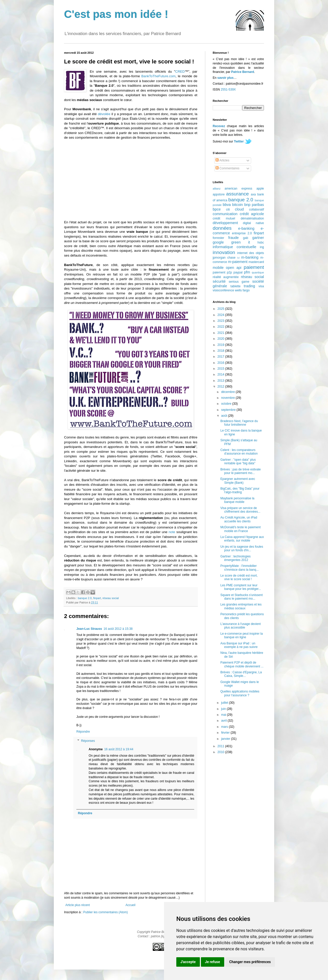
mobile (218, 268)
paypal (238, 272)
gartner (258, 238)
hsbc (261, 243)
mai (224, 715)
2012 (221, 387)
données (222, 228)
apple (260, 189)
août (225, 416)
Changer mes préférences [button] (250, 962)
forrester (218, 238)
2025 (221, 309)
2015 (221, 369)
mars (225, 727)
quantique (258, 272)
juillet (225, 703)
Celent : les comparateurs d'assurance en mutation (239, 452)
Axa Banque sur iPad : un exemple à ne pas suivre (239, 645)
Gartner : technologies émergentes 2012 (235, 558)
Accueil (131, 905)
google (218, 242)
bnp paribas (254, 205)
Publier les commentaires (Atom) (106, 912)
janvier (226, 739)
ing (262, 247)
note (172, 532)
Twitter (239, 141)
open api (234, 268)
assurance (238, 194)
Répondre (83, 732)
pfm (247, 272)
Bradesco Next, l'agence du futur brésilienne (239, 423)
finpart (97, 598)
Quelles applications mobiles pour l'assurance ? (240, 693)
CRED (180, 71)
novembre (228, 398)
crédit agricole (252, 214)
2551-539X (228, 90)
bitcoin (238, 205)
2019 (221, 345)
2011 (221, 746)
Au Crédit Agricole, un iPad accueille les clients (239, 519)
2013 (221, 381)
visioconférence (223, 290)
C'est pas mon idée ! (116, 14)
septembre (229, 410)
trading (249, 286)
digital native (253, 223)
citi (228, 210)
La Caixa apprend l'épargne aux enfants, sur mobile (242, 539)
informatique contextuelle (234, 247)
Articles (222, 160)
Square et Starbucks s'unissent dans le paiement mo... (242, 597)
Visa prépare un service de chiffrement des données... (240, 510)
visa (261, 286)
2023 (221, 321)
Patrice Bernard (243, 72)
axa (253, 194)
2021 (221, 333)
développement (225, 223)
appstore (219, 194)
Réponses (88, 741)
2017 (221, 357)
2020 (221, 339)
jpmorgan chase (224, 258)
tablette (235, 286)
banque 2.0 (85, 598)
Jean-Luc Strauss (89, 629)
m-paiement (238, 262)
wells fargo (242, 290)
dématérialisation (252, 218)
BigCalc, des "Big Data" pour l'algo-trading (240, 490)
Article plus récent (78, 905)
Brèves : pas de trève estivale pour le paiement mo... (240, 471)
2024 (221, 315)
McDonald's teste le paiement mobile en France (240, 529)
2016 (221, 363)
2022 (221, 327)
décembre (228, 392)
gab (245, 238)
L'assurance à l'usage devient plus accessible (240, 626)
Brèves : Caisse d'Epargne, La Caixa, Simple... (241, 674)
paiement (254, 267)
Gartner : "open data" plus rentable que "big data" (238, 461)
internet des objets (251, 253)
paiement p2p (222, 272)
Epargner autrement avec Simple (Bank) (238, 481)
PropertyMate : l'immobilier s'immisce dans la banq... (239, 568)
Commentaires (227, 168)
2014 (221, 375)
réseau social (111, 598)
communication (225, 214)
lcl (238, 258)
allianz (217, 189)
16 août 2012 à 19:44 (119, 749)
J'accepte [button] (188, 962)
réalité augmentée (226, 277)
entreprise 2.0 (242, 233)
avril (224, 721)
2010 (221, 752)
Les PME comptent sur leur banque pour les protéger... (241, 587)
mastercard (256, 262)
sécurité (219, 281)
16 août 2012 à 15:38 (118, 629)
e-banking (246, 228)
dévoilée (104, 114)
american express (239, 189)
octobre (227, 404)
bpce (217, 209)
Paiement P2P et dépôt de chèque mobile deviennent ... (242, 664)
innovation (224, 252)
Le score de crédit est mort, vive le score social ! (239, 577)
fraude (234, 238)
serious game (239, 282)
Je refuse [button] (213, 962)
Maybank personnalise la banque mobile (237, 500)
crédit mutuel (224, 218)
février (226, 733)
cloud (239, 209)
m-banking (250, 257)
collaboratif (257, 210)
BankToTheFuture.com (158, 76)
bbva (227, 205)
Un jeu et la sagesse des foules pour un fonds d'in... (242, 548)
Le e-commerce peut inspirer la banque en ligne (242, 635)
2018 (221, 351)
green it (240, 242)
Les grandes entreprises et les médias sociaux (241, 606)
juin (224, 709)
